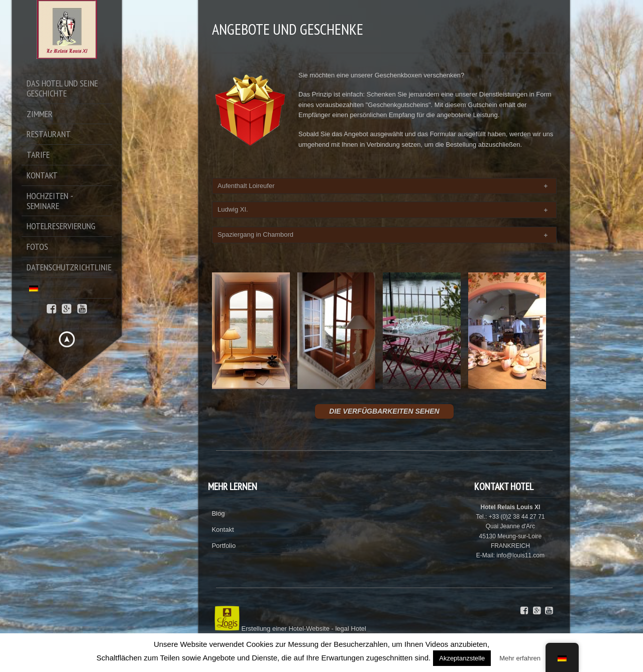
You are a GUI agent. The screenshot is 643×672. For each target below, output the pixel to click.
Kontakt (223, 530)
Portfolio (224, 546)
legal (342, 629)
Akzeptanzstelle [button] (462, 658)
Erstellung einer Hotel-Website (286, 629)
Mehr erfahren (520, 658)
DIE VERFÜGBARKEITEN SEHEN (384, 411)
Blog (218, 513)
